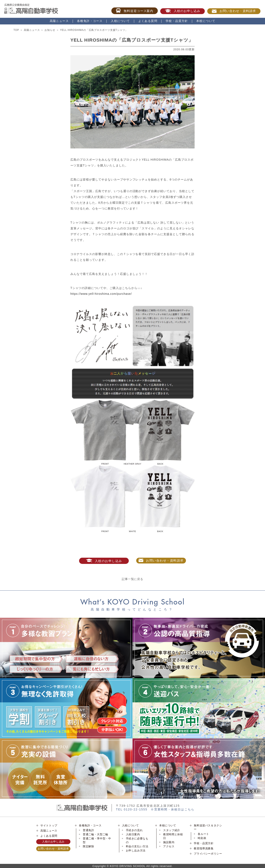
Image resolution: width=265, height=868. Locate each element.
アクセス (169, 846)
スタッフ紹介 (172, 830)
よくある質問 (148, 21)
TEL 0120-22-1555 (132, 809)
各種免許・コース (90, 21)
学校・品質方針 (177, 21)
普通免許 (89, 830)
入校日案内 (133, 834)
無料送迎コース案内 (135, 11)
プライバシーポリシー (208, 854)
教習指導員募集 (204, 848)
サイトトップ (49, 825)
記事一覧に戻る (133, 579)
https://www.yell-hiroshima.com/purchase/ (101, 294)
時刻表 (202, 838)
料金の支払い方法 (137, 846)
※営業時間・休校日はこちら (173, 809)
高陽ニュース (59, 21)
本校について (206, 21)
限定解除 (89, 846)
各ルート (203, 834)
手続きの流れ (134, 830)
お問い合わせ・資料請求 (234, 11)
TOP (16, 30)
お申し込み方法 (136, 851)
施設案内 (169, 842)
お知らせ (50, 30)
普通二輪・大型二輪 (96, 834)
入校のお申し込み (182, 11)
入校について (120, 21)
